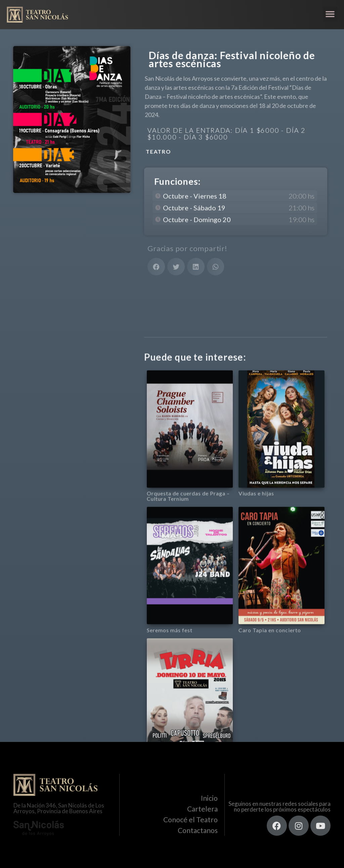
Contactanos (198, 830)
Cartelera (202, 809)
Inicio (209, 798)
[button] (330, 14)
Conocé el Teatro (190, 819)
